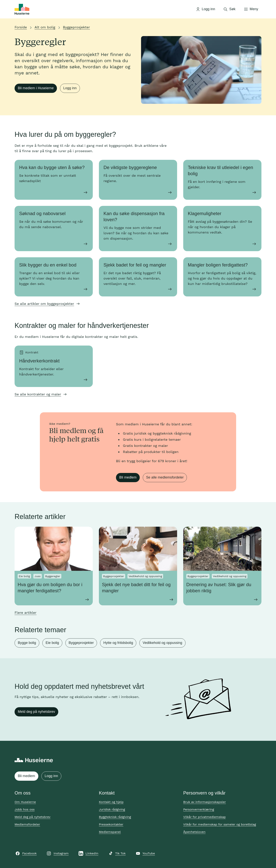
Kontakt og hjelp (111, 802)
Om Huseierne (25, 802)
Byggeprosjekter (76, 27)
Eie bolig (52, 643)
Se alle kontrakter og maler (38, 394)
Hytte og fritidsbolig (118, 643)
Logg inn (70, 88)
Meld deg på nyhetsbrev (36, 712)
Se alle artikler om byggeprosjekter (44, 304)
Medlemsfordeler (27, 824)
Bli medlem (128, 477)
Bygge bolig (27, 643)
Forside (21, 27)
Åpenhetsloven (194, 832)
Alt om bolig (45, 27)
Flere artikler (25, 613)
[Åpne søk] (229, 9)
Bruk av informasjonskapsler (205, 802)
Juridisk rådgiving (112, 809)
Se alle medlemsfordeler (165, 477)
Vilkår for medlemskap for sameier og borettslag (220, 824)
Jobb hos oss (25, 809)
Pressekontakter (111, 824)
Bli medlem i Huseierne (36, 88)
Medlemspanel (110, 832)
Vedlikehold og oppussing (162, 643)
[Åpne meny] (251, 9)
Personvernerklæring (199, 809)
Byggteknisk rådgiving (115, 817)
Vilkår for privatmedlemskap (205, 817)
